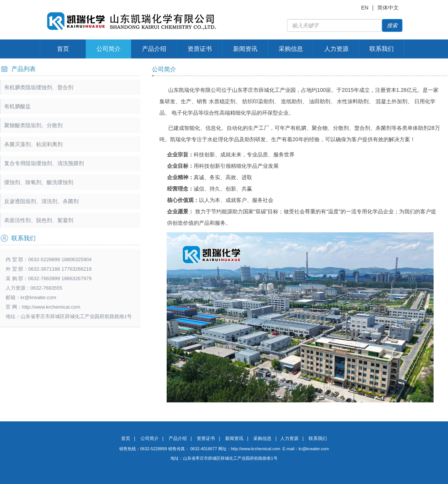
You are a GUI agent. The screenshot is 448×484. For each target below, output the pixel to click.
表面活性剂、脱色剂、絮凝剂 (39, 220)
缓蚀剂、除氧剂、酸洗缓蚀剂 (39, 182)
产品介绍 (154, 49)
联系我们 (382, 49)
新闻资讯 (245, 49)
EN (365, 8)
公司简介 (109, 49)
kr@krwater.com (38, 297)
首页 (63, 49)
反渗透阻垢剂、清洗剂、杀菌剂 (41, 201)
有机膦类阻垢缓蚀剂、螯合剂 (39, 87)
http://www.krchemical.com (256, 449)
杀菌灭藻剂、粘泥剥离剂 (33, 144)
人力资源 (336, 49)
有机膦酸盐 (17, 106)
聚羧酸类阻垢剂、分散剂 (33, 125)
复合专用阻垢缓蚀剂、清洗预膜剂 (44, 163)
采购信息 (291, 49)
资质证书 (200, 49)
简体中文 (388, 8)
